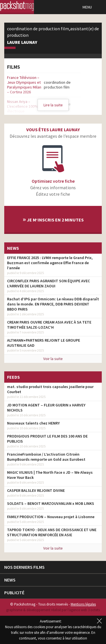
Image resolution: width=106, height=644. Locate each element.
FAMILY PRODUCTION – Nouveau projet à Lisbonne (51, 517)
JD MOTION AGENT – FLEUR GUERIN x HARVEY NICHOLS (46, 408)
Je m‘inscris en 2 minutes (53, 219)
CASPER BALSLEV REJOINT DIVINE (36, 490)
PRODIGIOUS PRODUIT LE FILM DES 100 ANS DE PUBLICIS (47, 439)
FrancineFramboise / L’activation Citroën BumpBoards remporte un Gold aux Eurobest (46, 457)
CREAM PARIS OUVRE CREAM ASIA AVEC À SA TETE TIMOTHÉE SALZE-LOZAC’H (49, 325)
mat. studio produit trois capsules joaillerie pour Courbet (50, 389)
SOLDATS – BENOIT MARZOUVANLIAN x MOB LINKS (51, 503)
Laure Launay (22, 42)
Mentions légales (83, 604)
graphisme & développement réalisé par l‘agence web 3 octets (53, 610)
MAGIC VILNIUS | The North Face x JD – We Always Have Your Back (50, 475)
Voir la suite (53, 359)
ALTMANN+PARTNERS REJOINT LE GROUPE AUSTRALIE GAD (44, 343)
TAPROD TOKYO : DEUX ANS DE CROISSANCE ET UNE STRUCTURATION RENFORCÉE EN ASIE (52, 532)
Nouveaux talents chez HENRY (33, 423)
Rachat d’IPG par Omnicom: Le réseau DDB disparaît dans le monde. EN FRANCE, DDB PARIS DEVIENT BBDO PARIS (53, 304)
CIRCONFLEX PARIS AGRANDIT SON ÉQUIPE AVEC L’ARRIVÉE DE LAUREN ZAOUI (48, 283)
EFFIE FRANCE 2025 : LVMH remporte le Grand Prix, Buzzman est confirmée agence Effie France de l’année (50, 263)
